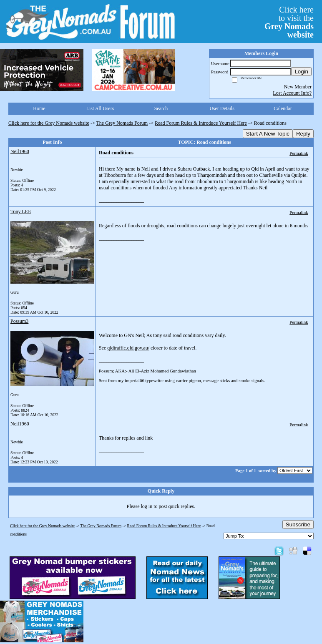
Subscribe (298, 525)
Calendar (283, 108)
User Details (222, 108)
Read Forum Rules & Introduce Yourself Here (201, 123)
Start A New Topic (268, 134)
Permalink (299, 153)
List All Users (100, 108)
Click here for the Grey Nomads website (49, 123)
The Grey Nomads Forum (122, 123)
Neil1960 (20, 151)
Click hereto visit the (289, 22)
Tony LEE (21, 211)
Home (39, 108)
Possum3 (19, 321)
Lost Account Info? (292, 93)
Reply (303, 134)
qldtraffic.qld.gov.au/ (128, 348)
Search (161, 108)
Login (301, 72)
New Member (298, 87)
